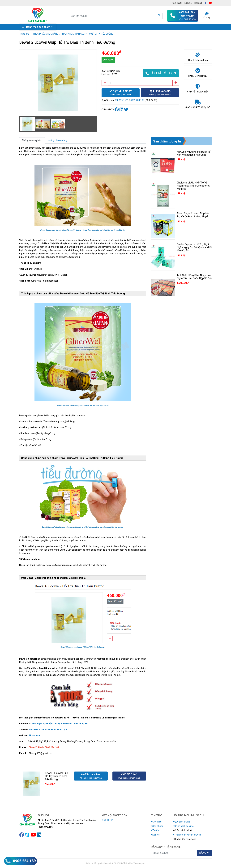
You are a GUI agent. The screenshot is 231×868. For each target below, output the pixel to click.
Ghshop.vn (34, 736)
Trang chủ (24, 34)
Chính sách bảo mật (184, 826)
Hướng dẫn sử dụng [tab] (58, 140)
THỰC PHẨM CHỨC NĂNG (46, 34)
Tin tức (155, 830)
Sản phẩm (157, 826)
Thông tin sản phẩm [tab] (32, 140)
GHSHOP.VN (107, 820)
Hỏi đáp (198, 3)
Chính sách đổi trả (183, 830)
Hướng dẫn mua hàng (184, 839)
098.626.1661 (122, 100)
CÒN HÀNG (108, 60)
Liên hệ (188, 3)
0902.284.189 (137, 100)
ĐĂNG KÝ (204, 853)
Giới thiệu (177, 3)
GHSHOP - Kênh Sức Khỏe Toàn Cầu (48, 730)
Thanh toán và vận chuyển (187, 835)
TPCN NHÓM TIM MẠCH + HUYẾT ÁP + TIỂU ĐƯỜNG (88, 34)
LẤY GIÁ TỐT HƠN (161, 73)
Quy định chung (181, 822)
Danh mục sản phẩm (38, 27)
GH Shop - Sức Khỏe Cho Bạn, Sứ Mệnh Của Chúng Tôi (60, 724)
